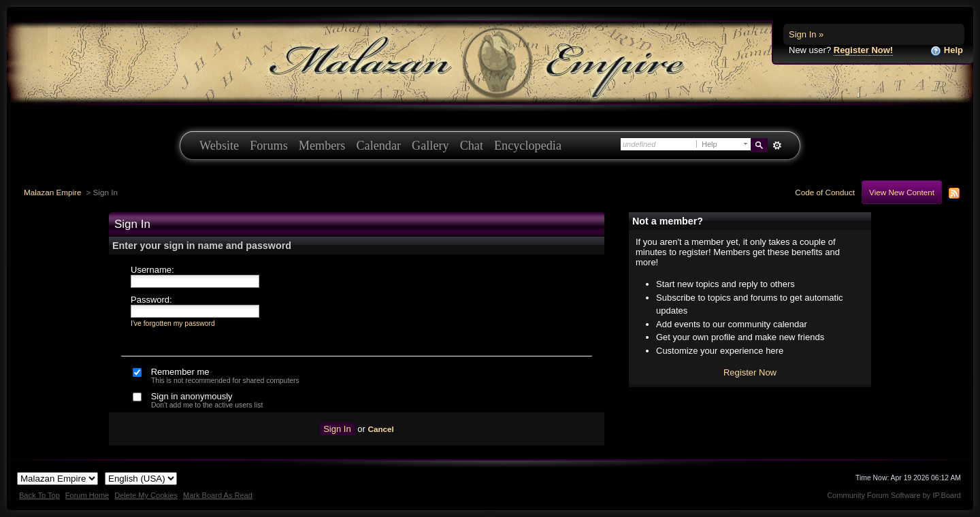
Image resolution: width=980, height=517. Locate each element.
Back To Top (39, 495)
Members (322, 146)
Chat (472, 146)
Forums (269, 146)
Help (947, 51)
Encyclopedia (528, 146)
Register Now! (863, 50)
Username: (152, 270)
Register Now (750, 372)
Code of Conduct (825, 192)
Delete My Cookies (146, 495)
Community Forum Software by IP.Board (894, 495)
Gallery (430, 146)
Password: (151, 300)
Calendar (378, 146)
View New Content (902, 192)
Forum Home (87, 495)
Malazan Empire (52, 192)
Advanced (777, 146)
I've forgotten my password (173, 323)
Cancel (380, 429)
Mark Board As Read (218, 495)
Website (219, 146)
